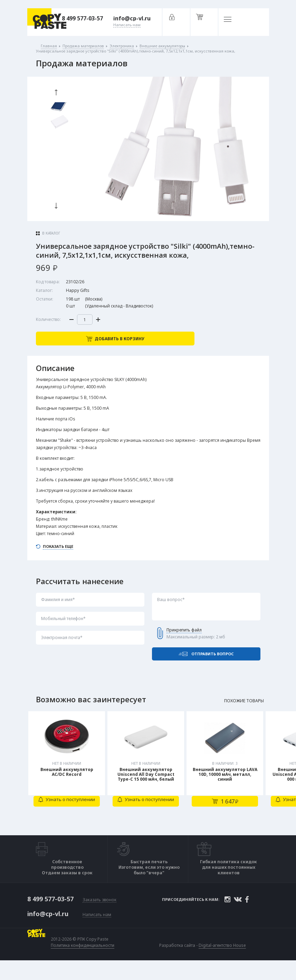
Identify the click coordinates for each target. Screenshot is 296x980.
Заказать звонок (99, 916)
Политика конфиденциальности (84, 960)
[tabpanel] (68, 781)
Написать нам (97, 930)
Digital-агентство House (224, 960)
